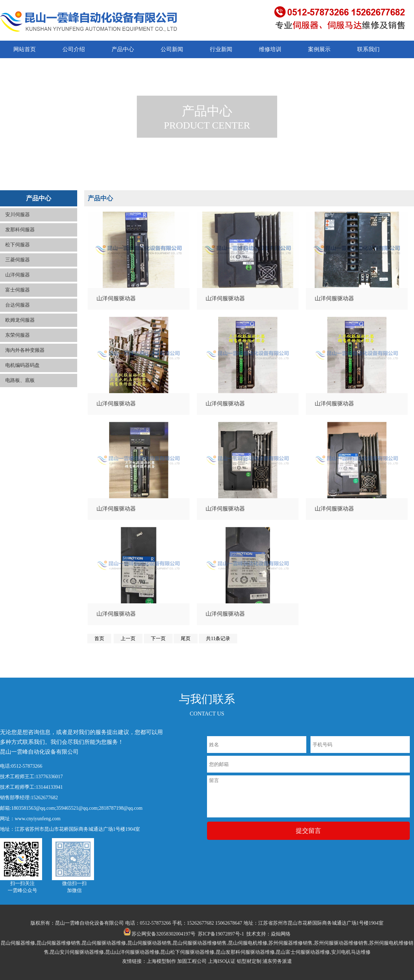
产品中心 (123, 49)
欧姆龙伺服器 (20, 320)
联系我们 (368, 49)
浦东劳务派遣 (277, 961)
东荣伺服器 (18, 335)
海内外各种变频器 (25, 350)
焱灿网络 (281, 934)
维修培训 (270, 49)
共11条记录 (218, 639)
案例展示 (319, 49)
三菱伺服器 (18, 260)
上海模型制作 (161, 961)
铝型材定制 (249, 961)
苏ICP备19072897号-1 (221, 934)
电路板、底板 (20, 380)
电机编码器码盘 (22, 365)
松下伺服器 (18, 245)
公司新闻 (172, 49)
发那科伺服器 (20, 230)
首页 (99, 639)
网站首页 (25, 49)
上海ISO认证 (222, 961)
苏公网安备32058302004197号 (160, 934)
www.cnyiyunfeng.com (38, 819)
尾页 (186, 639)
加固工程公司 (192, 961)
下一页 (158, 639)
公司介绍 (74, 49)
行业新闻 (221, 49)
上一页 (128, 639)
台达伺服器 (18, 305)
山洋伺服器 (18, 275)
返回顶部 (399, 952)
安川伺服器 (18, 215)
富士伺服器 (18, 290)
